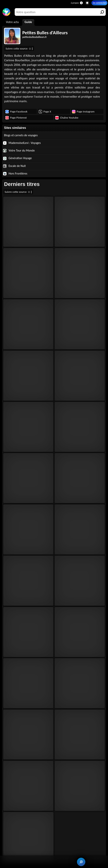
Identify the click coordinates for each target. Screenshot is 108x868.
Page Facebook (16, 112)
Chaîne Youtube (67, 118)
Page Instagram (83, 112)
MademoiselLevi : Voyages (22, 143)
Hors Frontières (15, 174)
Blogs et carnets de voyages (21, 135)
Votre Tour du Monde (19, 151)
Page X (45, 112)
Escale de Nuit (14, 166)
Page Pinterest (16, 118)
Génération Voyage (17, 158)
